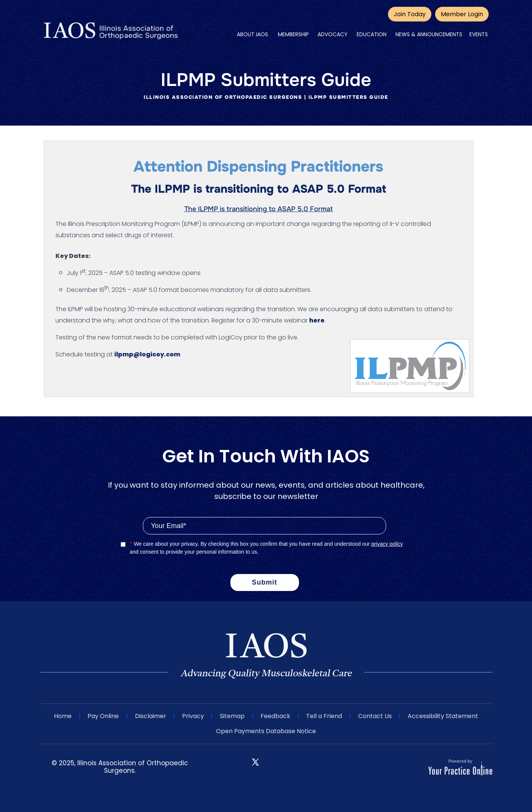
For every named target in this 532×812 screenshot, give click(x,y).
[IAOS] (111, 31)
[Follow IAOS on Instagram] (276, 768)
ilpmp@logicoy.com (147, 354)
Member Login (462, 14)
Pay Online (102, 716)
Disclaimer (150, 716)
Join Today (410, 14)
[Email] (264, 526)
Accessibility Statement (444, 716)
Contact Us (376, 716)
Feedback (276, 716)
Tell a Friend (325, 716)
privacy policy (387, 544)
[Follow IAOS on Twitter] (255, 761)
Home (62, 716)
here (317, 320)
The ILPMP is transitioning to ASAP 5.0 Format (259, 209)
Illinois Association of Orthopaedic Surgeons (223, 97)
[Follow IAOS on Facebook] (235, 768)
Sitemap (232, 716)
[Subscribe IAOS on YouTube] (297, 768)
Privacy (193, 716)
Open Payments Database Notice (266, 731)
